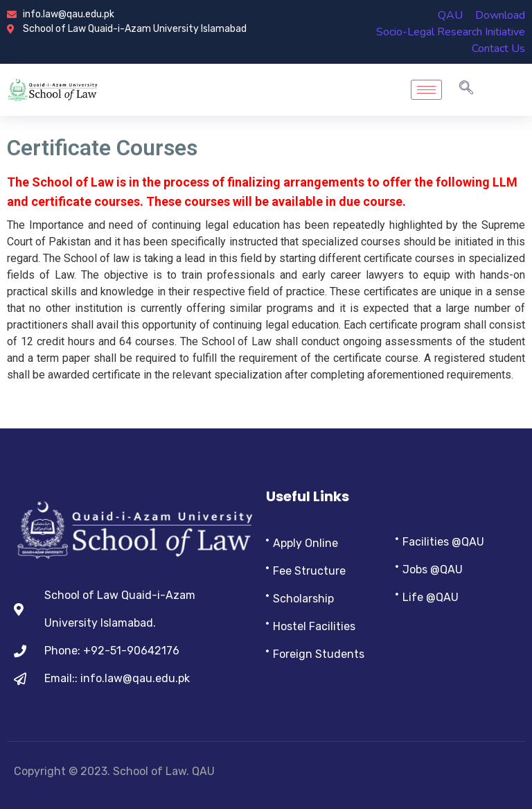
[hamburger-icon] (426, 90)
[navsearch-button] (466, 89)
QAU (450, 15)
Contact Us (498, 49)
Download (500, 15)
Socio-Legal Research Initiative (451, 32)
